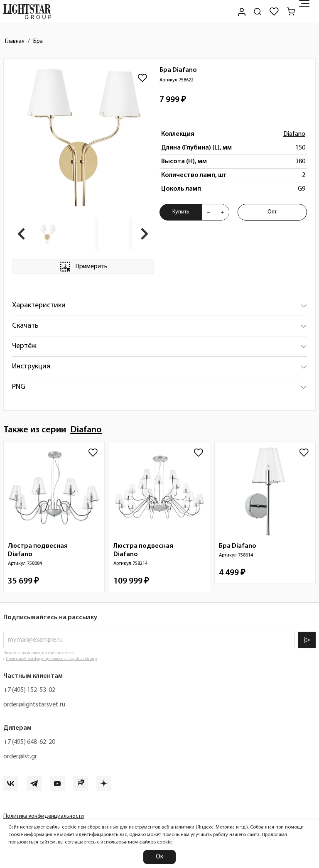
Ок (159, 857)
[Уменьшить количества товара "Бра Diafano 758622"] (209, 212)
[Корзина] (291, 12)
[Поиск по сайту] (258, 12)
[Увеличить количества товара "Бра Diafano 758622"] (222, 212)
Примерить (83, 267)
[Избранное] (274, 12)
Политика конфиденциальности (44, 816)
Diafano (294, 134)
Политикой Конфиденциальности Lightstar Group (51, 659)
